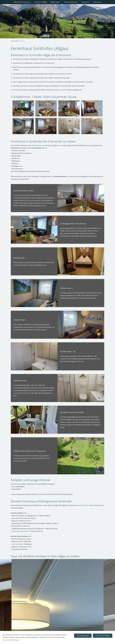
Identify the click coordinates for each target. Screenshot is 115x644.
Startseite (22, 41)
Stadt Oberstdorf (17, 544)
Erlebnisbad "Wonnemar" (20, 531)
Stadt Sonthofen (37, 145)
